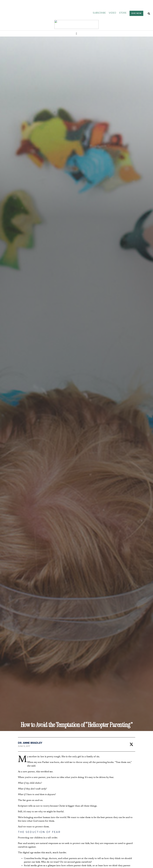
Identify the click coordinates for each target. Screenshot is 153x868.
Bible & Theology (11, 807)
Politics (26, 807)
